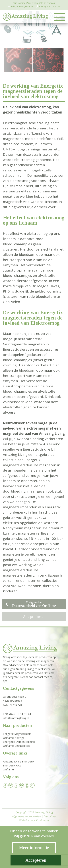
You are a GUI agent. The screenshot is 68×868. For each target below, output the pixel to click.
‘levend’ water (32, 402)
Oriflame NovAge (14, 738)
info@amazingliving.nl (22, 6)
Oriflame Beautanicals (17, 746)
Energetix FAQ (12, 765)
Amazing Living (52, 434)
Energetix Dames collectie (19, 742)
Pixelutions (43, 820)
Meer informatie (34, 848)
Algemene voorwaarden (26, 816)
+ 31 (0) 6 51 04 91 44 (50, 6)
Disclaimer (50, 816)
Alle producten (34, 617)
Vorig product (31, 604)
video (16, 302)
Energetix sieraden (18, 349)
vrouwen (18, 586)
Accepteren (36, 860)
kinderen (10, 591)
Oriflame (8, 769)
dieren (48, 586)
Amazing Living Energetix (18, 761)
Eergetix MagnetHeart (17, 734)
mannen (34, 586)
